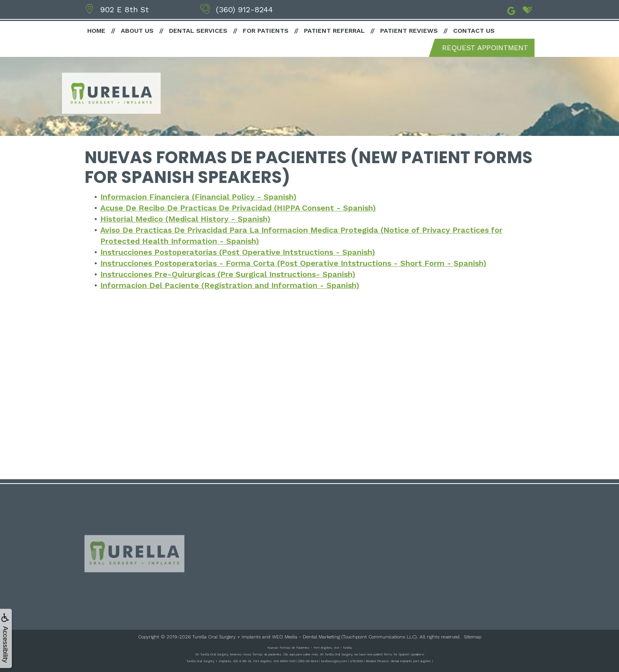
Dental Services (198, 31)
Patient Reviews (409, 31)
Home (96, 31)
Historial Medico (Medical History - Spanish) (185, 219)
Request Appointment (485, 48)
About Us (137, 31)
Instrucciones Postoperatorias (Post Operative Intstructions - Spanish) (238, 252)
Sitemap (473, 637)
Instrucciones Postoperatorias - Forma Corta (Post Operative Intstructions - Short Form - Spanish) (294, 263)
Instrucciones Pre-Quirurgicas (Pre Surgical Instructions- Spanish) (228, 274)
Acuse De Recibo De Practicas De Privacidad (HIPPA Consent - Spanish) (239, 208)
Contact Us (474, 31)
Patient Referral (334, 31)
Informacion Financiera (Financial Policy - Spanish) (199, 197)
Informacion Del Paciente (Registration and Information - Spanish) (230, 285)
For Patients (266, 31)
